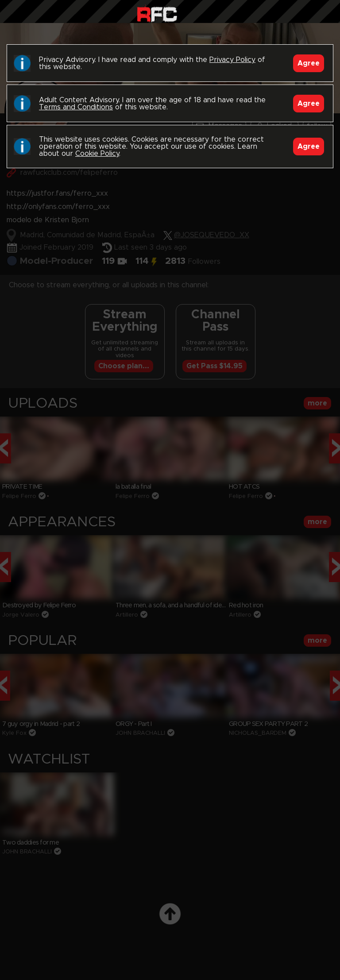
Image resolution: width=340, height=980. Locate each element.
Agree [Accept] (309, 63)
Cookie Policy (97, 154)
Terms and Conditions (76, 107)
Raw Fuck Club (157, 14)
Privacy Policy (232, 60)
